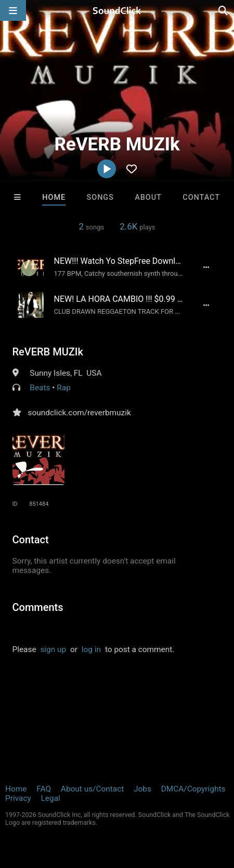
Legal (51, 798)
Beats (40, 388)
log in (91, 649)
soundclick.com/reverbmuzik (80, 413)
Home (54, 197)
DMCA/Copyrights (193, 789)
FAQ (44, 789)
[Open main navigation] (13, 10)
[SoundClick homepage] (117, 10)
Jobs (142, 789)
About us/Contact (92, 789)
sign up (53, 649)
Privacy (18, 798)
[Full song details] (206, 267)
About (148, 197)
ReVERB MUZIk (48, 352)
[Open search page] (224, 10)
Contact (201, 197)
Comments (38, 607)
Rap (64, 388)
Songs (100, 197)
